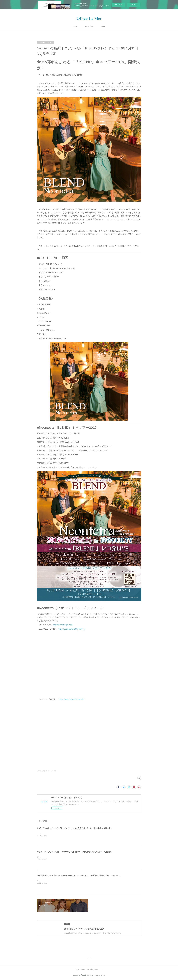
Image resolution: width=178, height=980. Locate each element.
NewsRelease (89, 27)
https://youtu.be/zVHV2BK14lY (71, 699)
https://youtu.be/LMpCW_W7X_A (72, 629)
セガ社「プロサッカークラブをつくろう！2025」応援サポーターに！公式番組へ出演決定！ (75, 828)
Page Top (89, 959)
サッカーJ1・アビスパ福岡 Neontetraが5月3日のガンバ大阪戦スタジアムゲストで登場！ (74, 852)
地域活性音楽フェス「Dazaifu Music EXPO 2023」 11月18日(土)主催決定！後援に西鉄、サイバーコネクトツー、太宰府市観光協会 (91, 875)
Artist (103, 27)
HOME (75, 27)
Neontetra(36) (41, 771)
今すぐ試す (118, 5)
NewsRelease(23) (51, 771)
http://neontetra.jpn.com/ (63, 625)
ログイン (134, 5)
